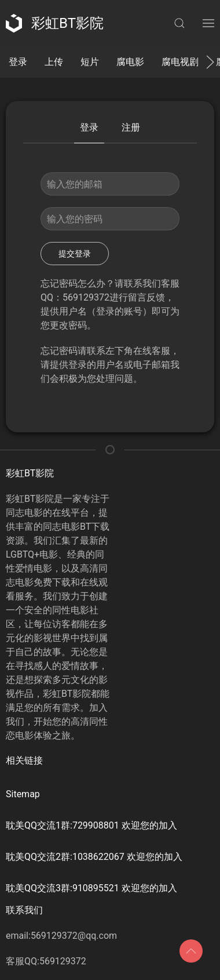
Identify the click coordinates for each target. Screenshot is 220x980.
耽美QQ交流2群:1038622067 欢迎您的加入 (94, 857)
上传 (54, 62)
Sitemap (23, 794)
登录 (18, 62)
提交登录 (75, 254)
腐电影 (130, 62)
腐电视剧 (180, 62)
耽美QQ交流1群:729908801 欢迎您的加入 (91, 825)
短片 (90, 62)
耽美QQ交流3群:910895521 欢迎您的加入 (91, 888)
